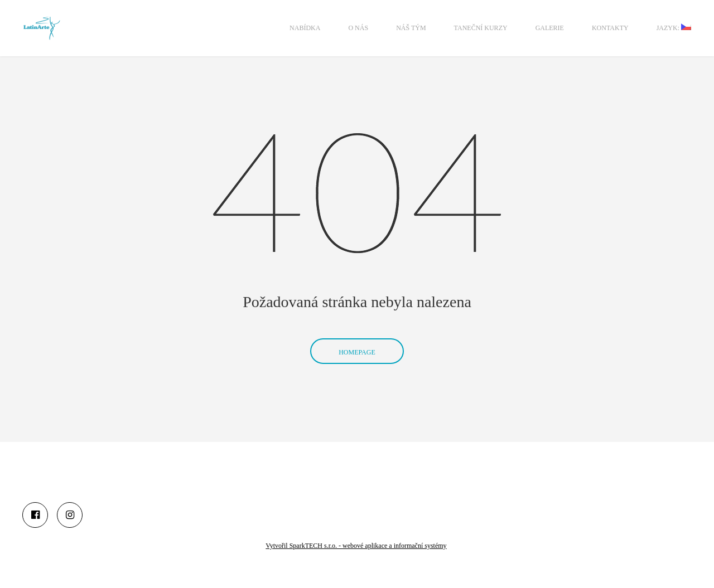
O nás (358, 28)
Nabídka (305, 28)
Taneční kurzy (481, 28)
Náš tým (411, 28)
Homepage (357, 336)
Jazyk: (674, 28)
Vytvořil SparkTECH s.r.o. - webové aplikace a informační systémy (356, 546)
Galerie (550, 28)
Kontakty (610, 28)
